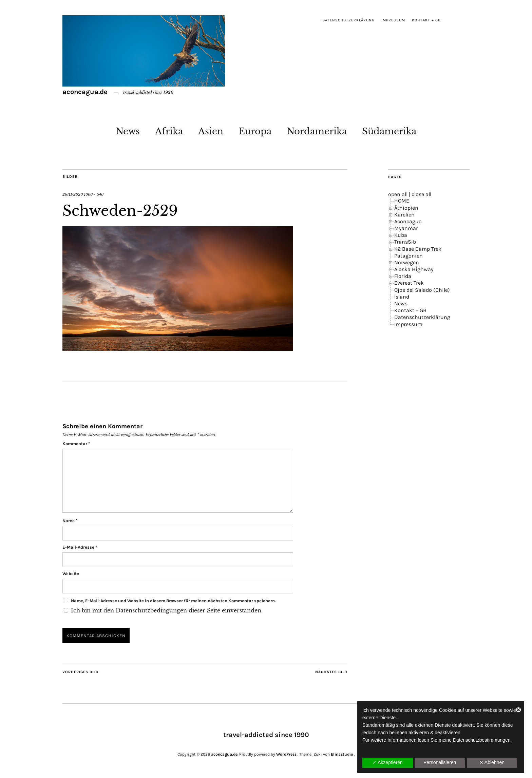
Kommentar (76, 444)
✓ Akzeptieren (388, 762)
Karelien (404, 215)
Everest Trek (409, 283)
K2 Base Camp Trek (418, 249)
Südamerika (389, 131)
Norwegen (407, 262)
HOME (402, 201)
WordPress (286, 754)
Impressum (393, 20)
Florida (403, 276)
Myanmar (406, 228)
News (128, 131)
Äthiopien (406, 208)
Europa (255, 131)
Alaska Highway (414, 269)
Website (71, 574)
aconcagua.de (85, 92)
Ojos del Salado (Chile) (422, 290)
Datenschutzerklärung (348, 20)
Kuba (401, 235)
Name (70, 521)
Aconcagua (408, 221)
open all (398, 194)
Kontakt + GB (426, 20)
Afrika (169, 131)
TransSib (405, 242)
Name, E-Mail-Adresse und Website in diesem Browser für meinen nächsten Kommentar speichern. (173, 601)
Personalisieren (440, 762)
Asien (211, 131)
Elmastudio (342, 754)
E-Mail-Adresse (80, 547)
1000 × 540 (94, 194)
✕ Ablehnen (492, 762)
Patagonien (408, 256)
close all (421, 194)
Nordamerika (317, 131)
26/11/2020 (73, 194)
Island (402, 297)
